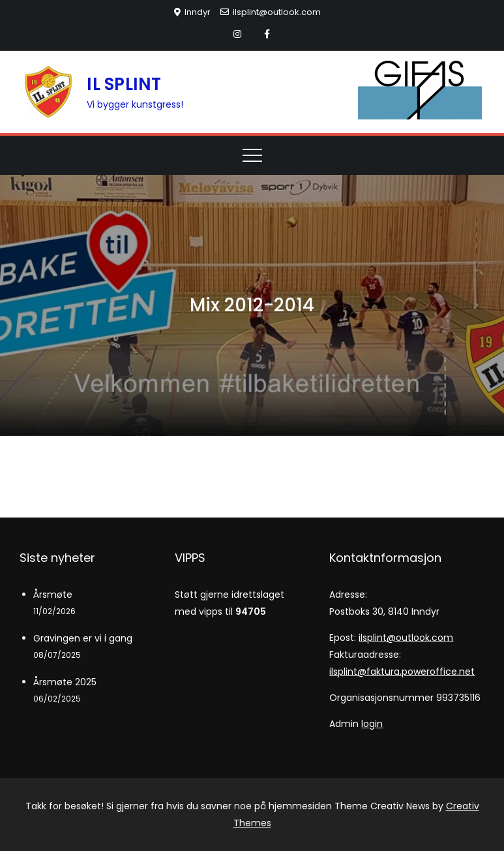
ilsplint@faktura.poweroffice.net (402, 672)
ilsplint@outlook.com (271, 12)
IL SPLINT (124, 84)
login (372, 724)
